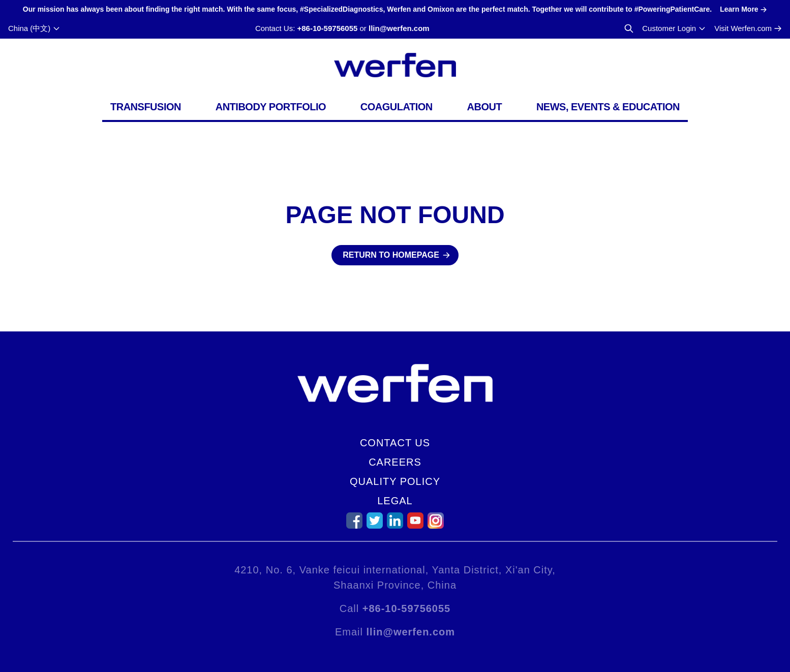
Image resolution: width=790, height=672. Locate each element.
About (485, 107)
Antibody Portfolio (271, 107)
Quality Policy (395, 481)
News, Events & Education (608, 107)
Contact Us (395, 443)
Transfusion (146, 107)
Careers (395, 462)
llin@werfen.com (399, 28)
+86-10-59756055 (327, 28)
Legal (395, 501)
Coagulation (397, 107)
